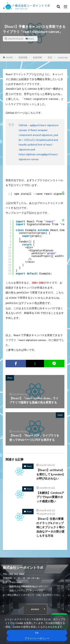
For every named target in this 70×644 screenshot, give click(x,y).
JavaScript (63, 57)
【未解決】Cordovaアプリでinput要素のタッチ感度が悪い (50, 495)
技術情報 (23, 57)
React (31, 39)
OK (37, 633)
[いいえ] (65, 629)
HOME (9, 57)
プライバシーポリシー (37, 638)
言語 (50, 57)
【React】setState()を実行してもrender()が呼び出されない (50, 472)
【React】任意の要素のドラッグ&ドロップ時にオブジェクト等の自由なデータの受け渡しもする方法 (50, 525)
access (35, 607)
